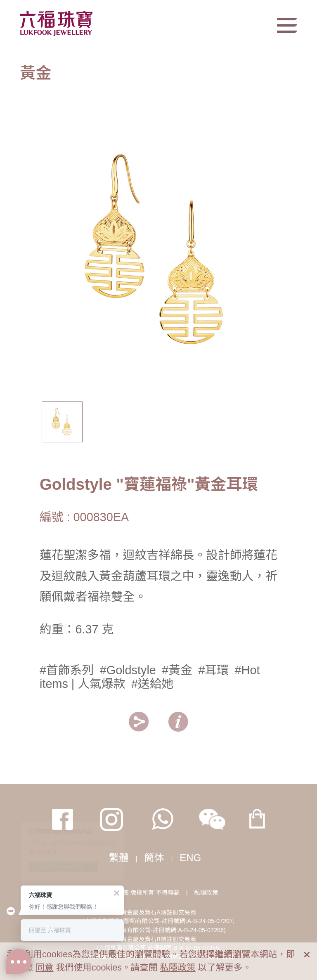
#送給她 (152, 684)
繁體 (119, 858)
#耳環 (213, 670)
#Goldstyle (128, 670)
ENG (190, 858)
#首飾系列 (67, 670)
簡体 (154, 858)
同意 (44, 967)
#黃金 (177, 670)
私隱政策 (206, 893)
